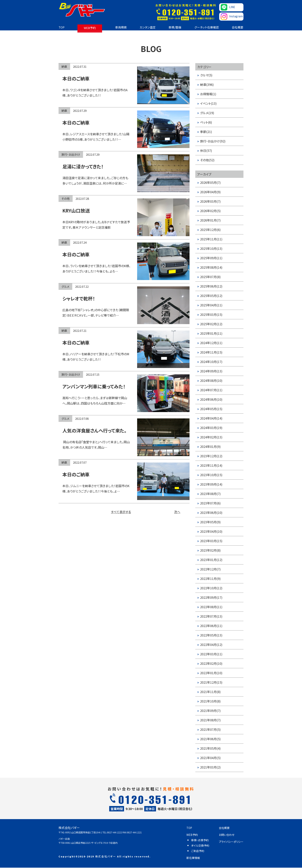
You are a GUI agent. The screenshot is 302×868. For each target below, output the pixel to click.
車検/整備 (175, 27)
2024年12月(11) (211, 343)
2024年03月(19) (211, 428)
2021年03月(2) (210, 767)
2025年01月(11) (211, 333)
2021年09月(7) (210, 711)
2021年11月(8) (210, 692)
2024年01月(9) (210, 447)
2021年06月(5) (210, 739)
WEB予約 (90, 28)
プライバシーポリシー (231, 842)
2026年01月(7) (210, 220)
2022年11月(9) (210, 579)
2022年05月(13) (211, 635)
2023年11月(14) (211, 465)
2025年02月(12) (211, 324)
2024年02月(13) (211, 437)
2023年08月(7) (210, 494)
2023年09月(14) (211, 484)
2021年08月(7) (210, 720)
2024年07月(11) (211, 390)
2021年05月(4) (210, 748)
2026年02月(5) (210, 211)
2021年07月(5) (210, 729)
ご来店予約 (198, 851)
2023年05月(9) (210, 522)
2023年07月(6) (210, 503)
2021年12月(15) (211, 682)
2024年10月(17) (211, 362)
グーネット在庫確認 (207, 27)
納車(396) (207, 84)
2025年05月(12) (211, 296)
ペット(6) (206, 122)
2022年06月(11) (211, 626)
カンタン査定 (148, 27)
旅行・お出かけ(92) (213, 141)
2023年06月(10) (211, 513)
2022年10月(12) (211, 588)
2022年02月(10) (211, 663)
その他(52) (207, 160)
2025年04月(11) (211, 305)
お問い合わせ (227, 835)
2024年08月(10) (211, 380)
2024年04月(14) (211, 418)
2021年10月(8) (210, 701)
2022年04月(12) (211, 645)
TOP (62, 27)
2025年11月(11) (211, 239)
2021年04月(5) (210, 758)
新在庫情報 (193, 858)
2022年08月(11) (211, 607)
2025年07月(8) (210, 277)
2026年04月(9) (210, 192)
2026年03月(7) (210, 201)
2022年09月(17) (211, 597)
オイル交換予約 (200, 845)
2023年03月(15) (211, 541)
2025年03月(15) (211, 314)
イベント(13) (208, 103)
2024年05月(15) (211, 409)
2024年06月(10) (211, 399)
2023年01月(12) (211, 560)
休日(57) (206, 151)
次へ (177, 512)
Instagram (232, 17)
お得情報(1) (208, 94)
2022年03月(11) (211, 654)
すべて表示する (121, 512)
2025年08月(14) (211, 267)
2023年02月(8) (210, 550)
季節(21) (206, 132)
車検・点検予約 (200, 840)
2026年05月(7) (210, 182)
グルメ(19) (207, 113)
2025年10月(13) (211, 248)
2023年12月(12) (211, 456)
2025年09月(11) (211, 258)
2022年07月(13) (211, 616)
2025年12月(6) (210, 230)
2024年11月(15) (211, 352)
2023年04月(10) (211, 531)
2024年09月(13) (211, 371)
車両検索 (121, 27)
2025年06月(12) (211, 286)
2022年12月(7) (210, 569)
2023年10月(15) (211, 475)
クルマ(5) (206, 75)
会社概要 (237, 27)
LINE (228, 7)
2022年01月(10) (211, 673)
